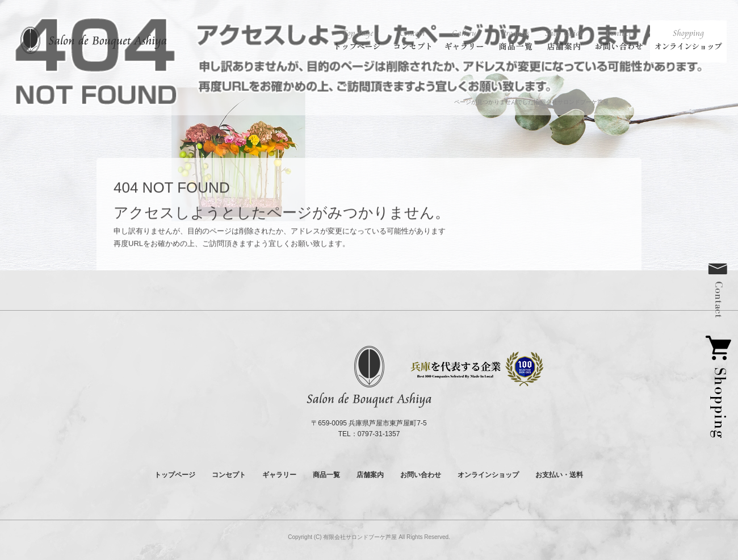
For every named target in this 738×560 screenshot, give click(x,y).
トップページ (358, 40)
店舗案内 (565, 40)
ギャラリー (466, 40)
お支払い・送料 (559, 475)
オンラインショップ (688, 40)
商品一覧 (517, 40)
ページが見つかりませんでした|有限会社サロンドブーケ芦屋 (532, 102)
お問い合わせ (619, 40)
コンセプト (413, 40)
